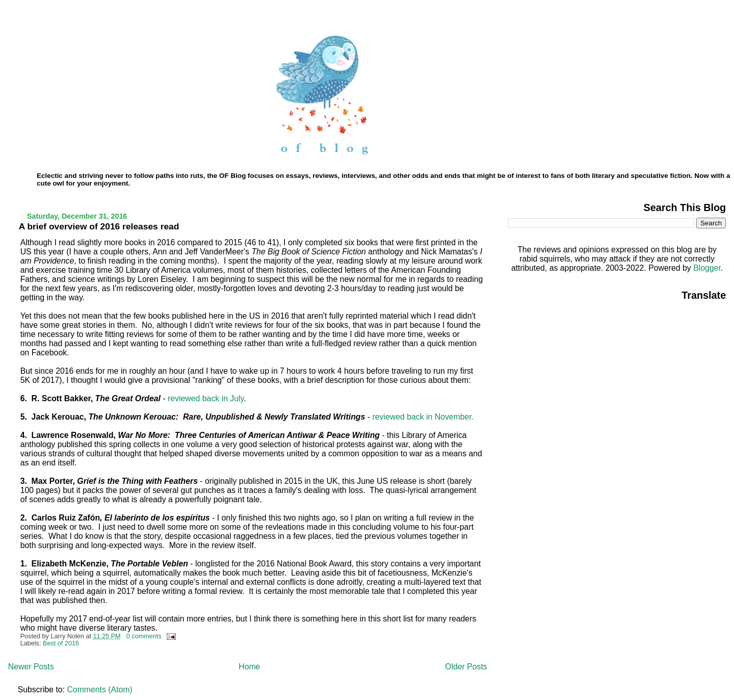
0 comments (144, 636)
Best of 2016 (61, 643)
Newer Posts (31, 667)
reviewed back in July (206, 398)
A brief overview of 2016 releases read (99, 226)
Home (249, 667)
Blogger (707, 268)
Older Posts (466, 667)
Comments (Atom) (99, 690)
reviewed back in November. (423, 417)
